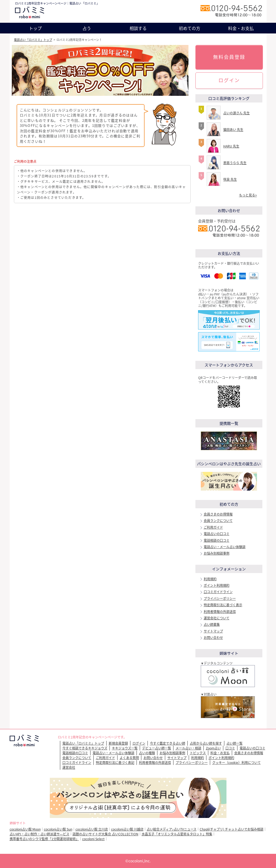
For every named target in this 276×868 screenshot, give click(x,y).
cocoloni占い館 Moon (25, 829)
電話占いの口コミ (217, 534)
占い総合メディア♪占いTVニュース (172, 829)
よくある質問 (129, 758)
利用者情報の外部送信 (220, 612)
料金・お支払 (241, 28)
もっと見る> (248, 195)
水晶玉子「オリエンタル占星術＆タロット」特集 (177, 834)
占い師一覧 (235, 743)
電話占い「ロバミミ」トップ (33, 40)
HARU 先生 (231, 146)
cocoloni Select (93, 839)
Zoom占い (213, 748)
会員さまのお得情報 (218, 514)
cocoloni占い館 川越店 (127, 829)
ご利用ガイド (213, 527)
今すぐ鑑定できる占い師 (168, 743)
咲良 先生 (230, 179)
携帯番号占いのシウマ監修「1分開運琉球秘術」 (44, 839)
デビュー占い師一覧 (157, 748)
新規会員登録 (118, 743)
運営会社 (69, 767)
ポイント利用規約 (217, 585)
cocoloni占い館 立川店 (92, 829)
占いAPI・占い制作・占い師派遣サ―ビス (39, 834)
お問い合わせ (213, 638)
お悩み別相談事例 (217, 553)
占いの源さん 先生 (237, 113)
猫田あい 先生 (233, 130)
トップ (35, 28)
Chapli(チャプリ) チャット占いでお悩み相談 (232, 829)
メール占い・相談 (188, 748)
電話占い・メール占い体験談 (225, 547)
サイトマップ (213, 631)
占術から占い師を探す (206, 743)
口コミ (230, 748)
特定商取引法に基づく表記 (115, 763)
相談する (138, 28)
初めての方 (190, 28)
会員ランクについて (218, 521)
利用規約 (210, 579)
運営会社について (217, 618)
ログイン (229, 80)
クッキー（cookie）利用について (237, 763)
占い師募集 (212, 624)
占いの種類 (147, 753)
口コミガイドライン (218, 592)
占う (87, 28)
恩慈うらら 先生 (235, 163)
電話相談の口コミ (217, 540)
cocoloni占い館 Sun (58, 829)
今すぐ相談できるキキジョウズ (85, 748)
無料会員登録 (229, 57)
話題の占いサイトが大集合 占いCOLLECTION (105, 834)
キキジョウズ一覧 (125, 748)
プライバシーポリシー (220, 598)
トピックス (198, 753)
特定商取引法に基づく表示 (223, 605)
